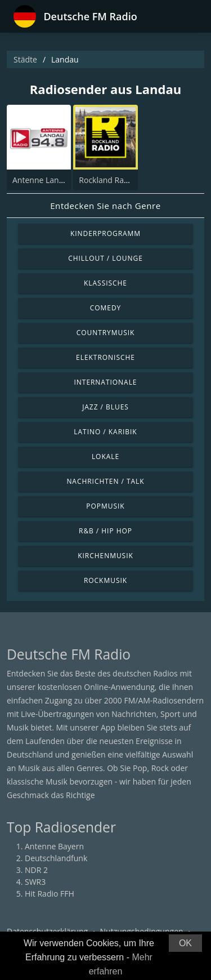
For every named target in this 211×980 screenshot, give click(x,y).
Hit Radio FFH (50, 894)
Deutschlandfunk (56, 858)
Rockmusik (105, 580)
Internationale (106, 382)
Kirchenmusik (105, 556)
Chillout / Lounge (105, 258)
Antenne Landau (43, 180)
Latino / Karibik (105, 432)
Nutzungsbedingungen (142, 931)
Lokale (105, 456)
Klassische (105, 283)
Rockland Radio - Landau (124, 180)
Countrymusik (106, 333)
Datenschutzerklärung (47, 931)
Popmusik (105, 506)
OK (185, 943)
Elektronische (105, 357)
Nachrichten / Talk (105, 481)
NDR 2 (36, 870)
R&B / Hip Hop (105, 531)
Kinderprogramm (105, 233)
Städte (25, 59)
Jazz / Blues (105, 407)
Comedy (106, 308)
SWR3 (35, 882)
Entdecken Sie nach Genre (105, 206)
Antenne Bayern (54, 846)
